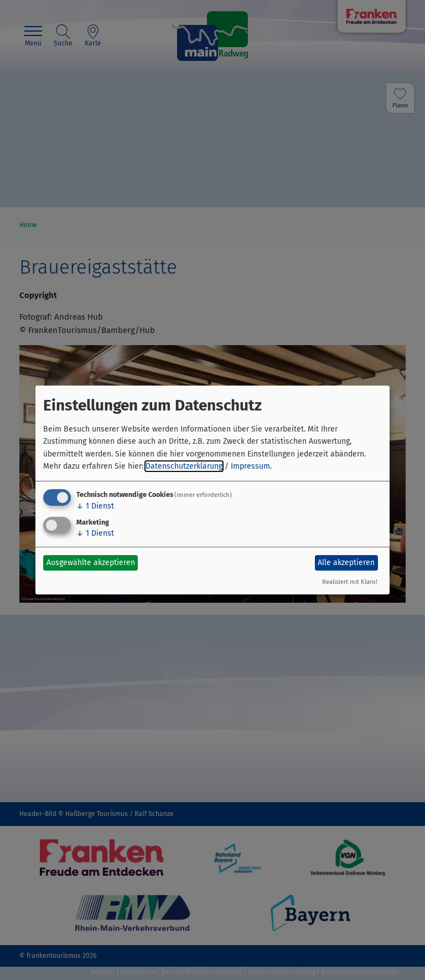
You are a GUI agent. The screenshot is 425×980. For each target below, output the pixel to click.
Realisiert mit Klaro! (350, 582)
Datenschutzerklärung (184, 466)
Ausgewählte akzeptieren (91, 563)
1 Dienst (95, 506)
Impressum (250, 466)
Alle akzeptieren (346, 563)
